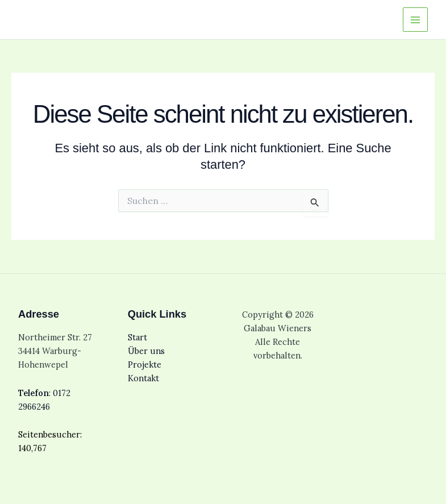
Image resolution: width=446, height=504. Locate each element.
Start (137, 337)
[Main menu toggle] (415, 20)
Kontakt (143, 378)
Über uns (146, 351)
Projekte (145, 365)
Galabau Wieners (64, 19)
